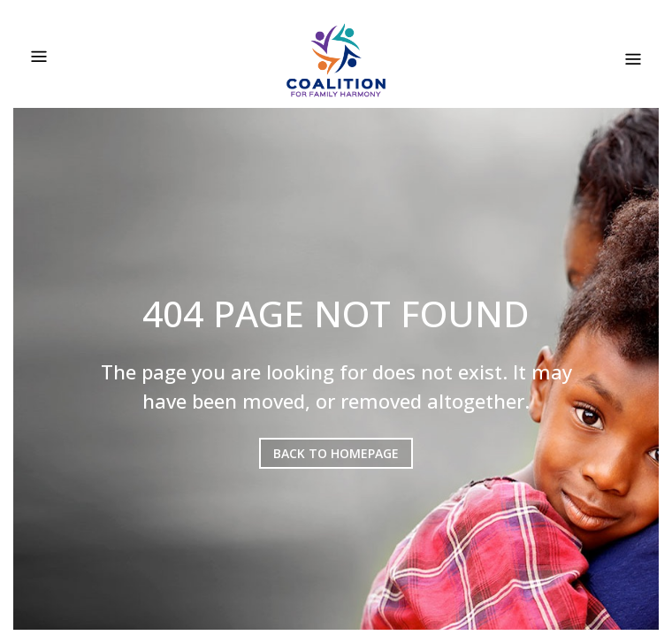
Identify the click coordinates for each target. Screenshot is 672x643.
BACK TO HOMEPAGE (336, 453)
